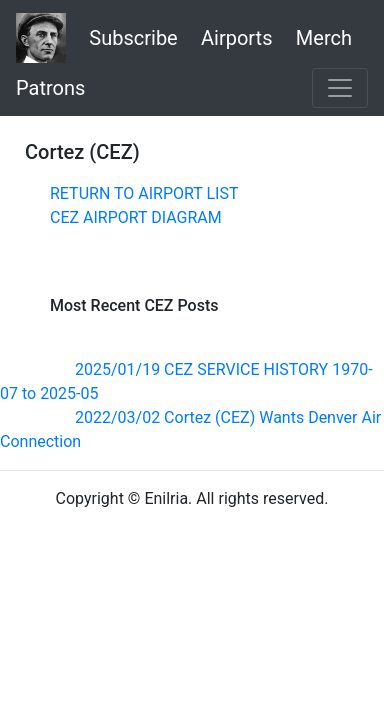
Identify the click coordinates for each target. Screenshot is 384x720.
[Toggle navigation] (340, 88)
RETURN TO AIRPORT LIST (144, 193)
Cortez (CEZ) (82, 152)
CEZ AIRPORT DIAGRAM (136, 217)
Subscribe (133, 38)
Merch (324, 38)
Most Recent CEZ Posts (134, 305)
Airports (236, 38)
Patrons (50, 88)
